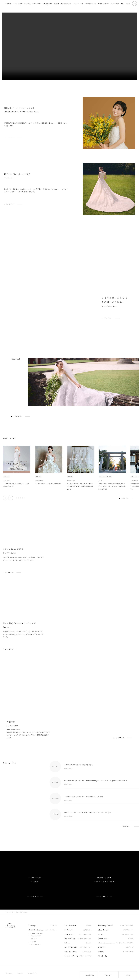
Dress (15, 4)
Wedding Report (103, 4)
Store (20, 4)
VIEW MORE (10, 138)
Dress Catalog (78, 4)
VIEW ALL (125, 498)
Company (9, 965)
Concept (8, 4)
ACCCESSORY (36, 936)
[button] (11, 498)
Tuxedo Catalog (90, 4)
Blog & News (115, 4)
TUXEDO (34, 934)
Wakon (56, 4)
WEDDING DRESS (37, 925)
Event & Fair (37, 4)
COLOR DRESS (36, 928)
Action (128, 4)
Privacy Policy (32, 965)
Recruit (20, 965)
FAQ (123, 4)
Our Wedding (47, 4)
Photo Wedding (66, 4)
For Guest (27, 4)
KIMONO (34, 931)
